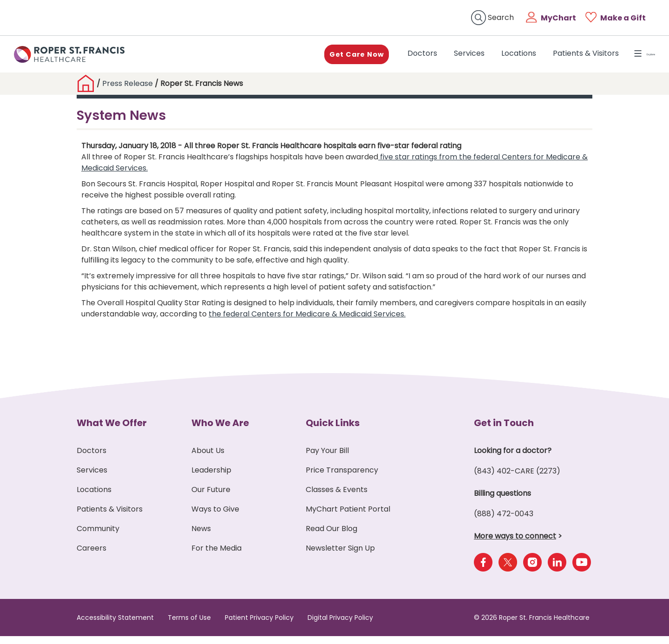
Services (446, 58)
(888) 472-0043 (504, 522)
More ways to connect (515, 544)
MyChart (558, 18)
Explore (634, 58)
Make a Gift (623, 18)
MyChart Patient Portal (348, 517)
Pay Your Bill (327, 458)
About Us (208, 458)
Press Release (128, 92)
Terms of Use (189, 625)
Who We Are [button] (220, 431)
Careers (92, 556)
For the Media (216, 556)
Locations (496, 58)
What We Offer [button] (112, 431)
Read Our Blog (331, 536)
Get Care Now (330, 58)
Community (98, 536)
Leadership (211, 478)
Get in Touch (504, 431)
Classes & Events (337, 497)
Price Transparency (342, 478)
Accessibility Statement (115, 625)
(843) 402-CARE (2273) (517, 479)
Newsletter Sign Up (340, 556)
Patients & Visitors (563, 58)
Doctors (401, 58)
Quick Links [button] (333, 431)
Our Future (211, 497)
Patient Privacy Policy (259, 625)
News (201, 536)
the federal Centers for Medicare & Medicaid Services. (307, 322)
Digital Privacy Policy (340, 625)
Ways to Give (215, 517)
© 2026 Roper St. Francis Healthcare (532, 625)
